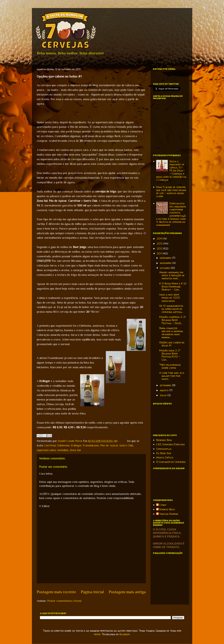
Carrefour (50, 445)
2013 (160, 244)
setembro (166, 385)
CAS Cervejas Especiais (170, 444)
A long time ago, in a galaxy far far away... (172, 376)
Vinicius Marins (169, 514)
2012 (160, 248)
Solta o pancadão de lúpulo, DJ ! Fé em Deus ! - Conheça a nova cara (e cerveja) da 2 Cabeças (171, 171)
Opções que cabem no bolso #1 (172, 344)
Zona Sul (75, 450)
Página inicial (92, 592)
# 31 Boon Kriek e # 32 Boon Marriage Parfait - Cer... (173, 287)
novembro (166, 263)
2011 (160, 253)
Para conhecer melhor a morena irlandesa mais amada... (171, 333)
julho (164, 395)
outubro (165, 268)
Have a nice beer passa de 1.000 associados (170, 298)
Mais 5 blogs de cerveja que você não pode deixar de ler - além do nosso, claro (171, 192)
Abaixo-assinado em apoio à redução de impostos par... (172, 275)
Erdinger (76, 445)
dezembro (166, 258)
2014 (160, 239)
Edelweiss (63, 445)
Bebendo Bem (164, 440)
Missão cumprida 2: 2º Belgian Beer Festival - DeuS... (172, 320)
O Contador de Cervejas (171, 462)
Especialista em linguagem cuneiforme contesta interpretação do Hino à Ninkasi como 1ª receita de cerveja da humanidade (171, 214)
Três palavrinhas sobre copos (170, 366)
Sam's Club (126, 445)
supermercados (46, 450)
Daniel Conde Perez (70, 441)
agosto (165, 390)
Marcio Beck (167, 509)
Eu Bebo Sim (164, 453)
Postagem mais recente (56, 592)
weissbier (63, 450)
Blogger (125, 634)
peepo (97, 634)
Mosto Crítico (165, 457)
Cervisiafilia (164, 449)
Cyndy (163, 505)
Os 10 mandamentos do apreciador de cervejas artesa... (171, 309)
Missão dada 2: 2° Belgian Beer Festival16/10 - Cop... (170, 355)
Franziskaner (91, 445)
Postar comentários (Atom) (64, 601)
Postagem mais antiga (127, 592)
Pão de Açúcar (109, 445)
